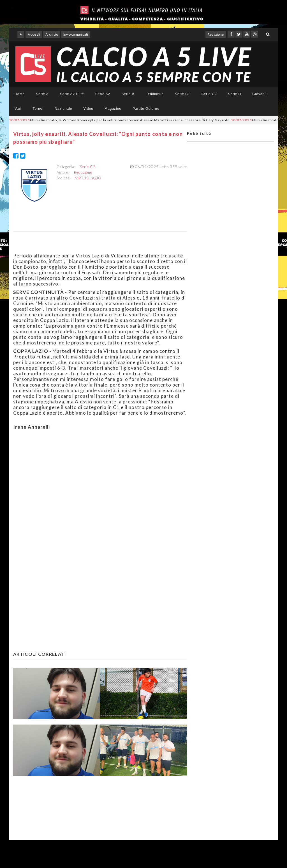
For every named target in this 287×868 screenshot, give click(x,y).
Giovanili (260, 94)
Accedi (34, 34)
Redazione (216, 34)
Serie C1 (183, 94)
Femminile (155, 94)
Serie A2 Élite (72, 94)
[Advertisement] (100, 489)
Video (88, 109)
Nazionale (63, 109)
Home (20, 94)
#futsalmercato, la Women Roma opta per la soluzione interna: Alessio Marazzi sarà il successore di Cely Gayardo (119, 120)
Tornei (38, 109)
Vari (18, 109)
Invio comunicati (76, 34)
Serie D (234, 94)
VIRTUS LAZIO (88, 178)
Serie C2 (209, 94)
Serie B (128, 94)
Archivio (52, 34)
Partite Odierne (146, 109)
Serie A (42, 94)
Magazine (113, 109)
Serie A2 (103, 94)
